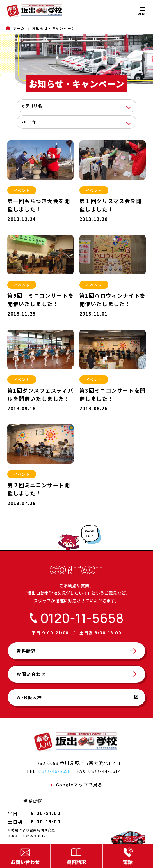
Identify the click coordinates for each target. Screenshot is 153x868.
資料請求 (26, 651)
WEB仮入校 (77, 697)
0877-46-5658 (55, 771)
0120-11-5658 (82, 618)
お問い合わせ (31, 674)
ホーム (19, 28)
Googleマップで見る (79, 785)
